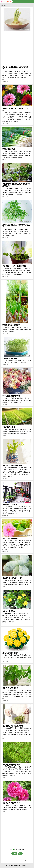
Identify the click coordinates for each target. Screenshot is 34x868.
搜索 (26, 860)
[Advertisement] (17, 48)
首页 (5, 5)
